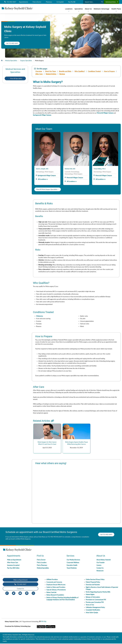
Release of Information (93, 598)
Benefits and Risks (65, 71)
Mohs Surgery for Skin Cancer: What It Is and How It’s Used (47, 444)
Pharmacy (49, 2)
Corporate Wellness (73, 563)
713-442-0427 (10, 2)
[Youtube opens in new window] (20, 594)
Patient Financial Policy (93, 583)
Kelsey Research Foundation (55, 595)
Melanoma (39, 316)
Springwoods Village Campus (42, 115)
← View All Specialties (15, 78)
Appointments (23, 2)
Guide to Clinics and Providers (56, 588)
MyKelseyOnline (112, 2)
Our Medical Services (73, 560)
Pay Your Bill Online (13, 568)
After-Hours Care (13, 563)
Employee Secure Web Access (56, 585)
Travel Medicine (72, 568)
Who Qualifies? (80, 71)
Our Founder (101, 563)
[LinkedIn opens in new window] (27, 594)
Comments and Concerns (54, 583)
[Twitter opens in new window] (14, 594)
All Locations (41, 179)
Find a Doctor (37, 2)
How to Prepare (109, 71)
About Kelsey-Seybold (104, 560)
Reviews (62, 74)
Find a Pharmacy (42, 566)
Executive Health (72, 566)
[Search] (102, 2)
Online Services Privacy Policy (95, 580)
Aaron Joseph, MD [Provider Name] (42, 169)
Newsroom (100, 571)
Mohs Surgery (39, 61)
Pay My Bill (72, 2)
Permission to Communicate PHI (96, 600)
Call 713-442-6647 (12, 43)
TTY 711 (43, 622)
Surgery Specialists (26, 61)
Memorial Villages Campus (105, 113)
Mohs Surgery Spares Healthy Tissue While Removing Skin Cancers (76, 444)
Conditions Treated (94, 71)
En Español (60, 2)
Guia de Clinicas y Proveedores (56, 590)
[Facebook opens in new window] (7, 594)
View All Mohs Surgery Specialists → (48, 189)
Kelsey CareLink (51, 593)
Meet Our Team (50, 71)
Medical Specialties (11, 61)
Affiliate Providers (52, 580)
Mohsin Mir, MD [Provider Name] (70, 169)
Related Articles (51, 74)
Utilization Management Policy (95, 608)
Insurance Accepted (13, 566)
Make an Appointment (14, 560)
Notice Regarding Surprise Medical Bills (98, 592)
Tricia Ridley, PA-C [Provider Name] (100, 169)
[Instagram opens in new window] (33, 594)
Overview (39, 71)
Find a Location (42, 563)
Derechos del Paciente (93, 585)
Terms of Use (90, 605)
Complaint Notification (93, 610)
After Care (39, 74)
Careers (99, 566)
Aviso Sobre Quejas (92, 613)
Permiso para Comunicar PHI (95, 603)
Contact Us (100, 568)
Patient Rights (90, 595)
